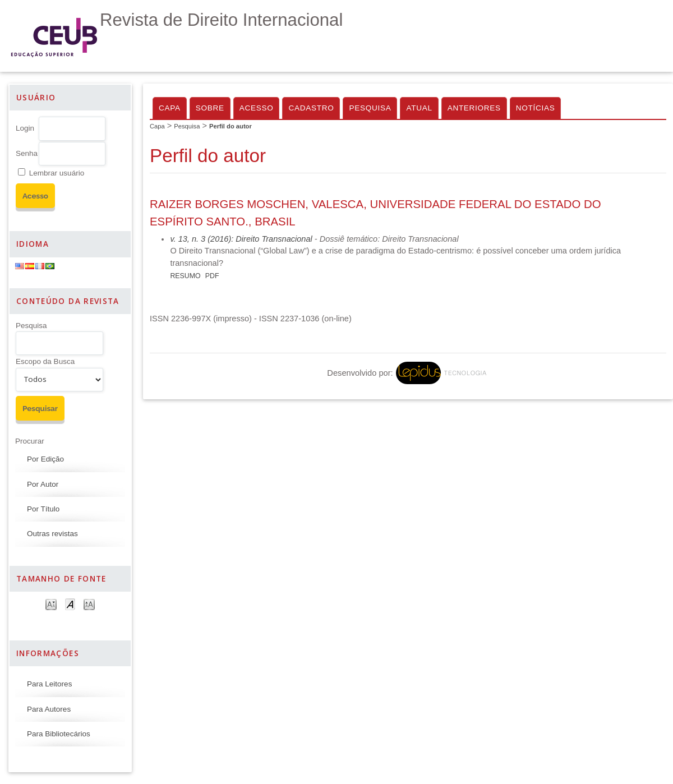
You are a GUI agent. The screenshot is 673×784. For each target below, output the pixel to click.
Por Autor (43, 484)
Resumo (185, 276)
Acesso (257, 108)
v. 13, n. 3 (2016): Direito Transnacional (241, 239)
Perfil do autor (231, 126)
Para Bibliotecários (59, 734)
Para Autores (49, 709)
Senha (27, 153)
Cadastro (311, 108)
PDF (212, 276)
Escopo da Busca (45, 361)
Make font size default (70, 604)
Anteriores (474, 108)
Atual (419, 108)
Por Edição (45, 459)
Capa (170, 108)
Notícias (536, 108)
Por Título (43, 509)
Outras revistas (52, 534)
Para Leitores (49, 684)
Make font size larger (89, 604)
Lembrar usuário (57, 173)
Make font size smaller (51, 604)
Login (25, 128)
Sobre (210, 108)
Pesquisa (31, 326)
